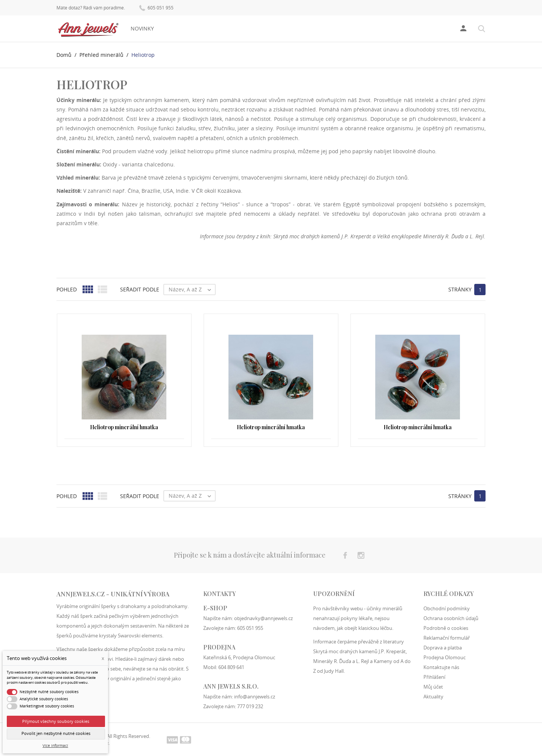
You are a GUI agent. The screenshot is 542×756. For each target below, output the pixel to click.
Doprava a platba (443, 648)
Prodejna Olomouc (445, 657)
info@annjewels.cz (255, 697)
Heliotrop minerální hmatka (124, 427)
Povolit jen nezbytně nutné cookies (56, 733)
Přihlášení (434, 677)
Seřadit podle (140, 289)
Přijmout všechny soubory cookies (56, 721)
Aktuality (433, 697)
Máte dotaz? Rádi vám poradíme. (91, 8)
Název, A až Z (192, 290)
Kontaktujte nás (441, 667)
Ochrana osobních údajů (451, 618)
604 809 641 (231, 667)
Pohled (67, 289)
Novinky (142, 28)
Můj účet (433, 687)
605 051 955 (156, 7)
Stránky (460, 289)
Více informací (55, 746)
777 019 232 (250, 706)
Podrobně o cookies (446, 628)
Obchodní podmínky (447, 608)
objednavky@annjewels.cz (263, 618)
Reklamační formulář (447, 638)
